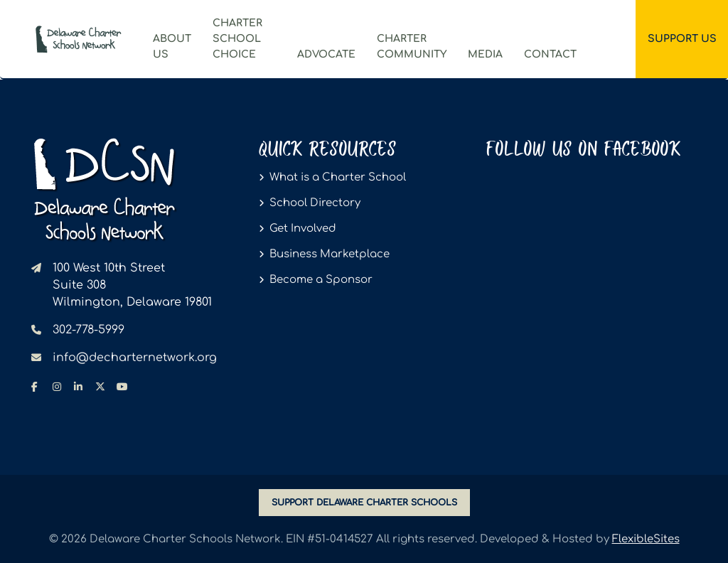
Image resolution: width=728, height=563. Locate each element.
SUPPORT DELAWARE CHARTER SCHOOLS (364, 503)
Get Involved (303, 229)
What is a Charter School (338, 177)
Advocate (326, 54)
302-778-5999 (89, 330)
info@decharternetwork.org (135, 358)
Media (485, 54)
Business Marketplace (330, 254)
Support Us (682, 39)
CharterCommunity (412, 47)
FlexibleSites (646, 539)
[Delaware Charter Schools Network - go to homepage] (104, 189)
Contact (550, 54)
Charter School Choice (237, 39)
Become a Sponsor (321, 280)
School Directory (315, 203)
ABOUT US (172, 47)
